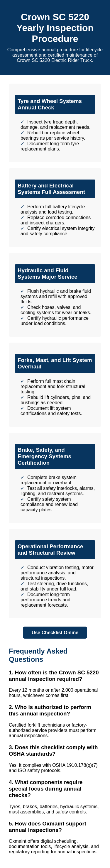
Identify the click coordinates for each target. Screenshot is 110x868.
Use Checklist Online (55, 633)
